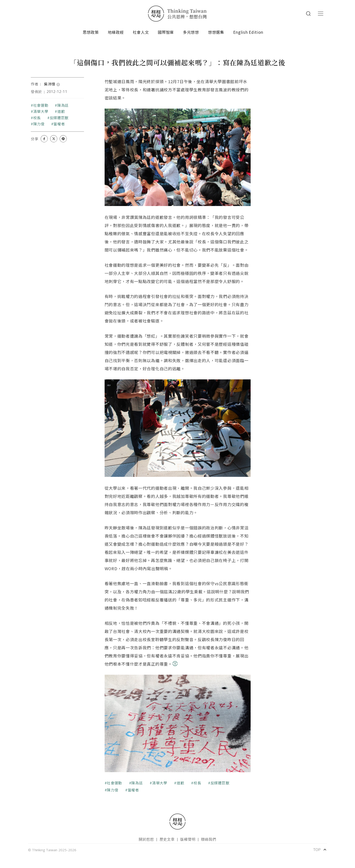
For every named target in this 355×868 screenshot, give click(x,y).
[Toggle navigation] (321, 14)
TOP (320, 850)
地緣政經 (116, 32)
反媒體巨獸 (59, 118)
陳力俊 (39, 124)
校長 (37, 118)
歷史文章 (167, 839)
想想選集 (216, 32)
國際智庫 (166, 32)
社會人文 (141, 32)
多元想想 (191, 32)
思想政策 (91, 32)
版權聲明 (188, 839)
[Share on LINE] (63, 139)
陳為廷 (63, 105)
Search (308, 14)
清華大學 (41, 111)
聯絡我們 (209, 839)
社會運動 (41, 105)
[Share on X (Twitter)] (54, 139)
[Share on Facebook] (44, 139)
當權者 (59, 124)
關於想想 (146, 839)
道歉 (61, 111)
